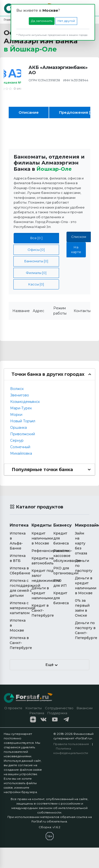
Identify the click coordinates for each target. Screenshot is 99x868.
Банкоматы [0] (36, 261)
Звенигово (20, 395)
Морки (16, 415)
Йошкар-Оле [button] (54, 169)
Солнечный (20, 447)
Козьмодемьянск (25, 402)
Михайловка (21, 453)
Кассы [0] (36, 284)
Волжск (17, 389)
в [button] (30, 49)
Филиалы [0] (36, 273)
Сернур (17, 440)
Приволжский (23, 434)
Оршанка (18, 428)
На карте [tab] (76, 249)
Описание (29, 112)
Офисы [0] (36, 250)
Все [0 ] (36, 238)
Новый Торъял (23, 421)
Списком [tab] (79, 237)
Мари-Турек (21, 408)
